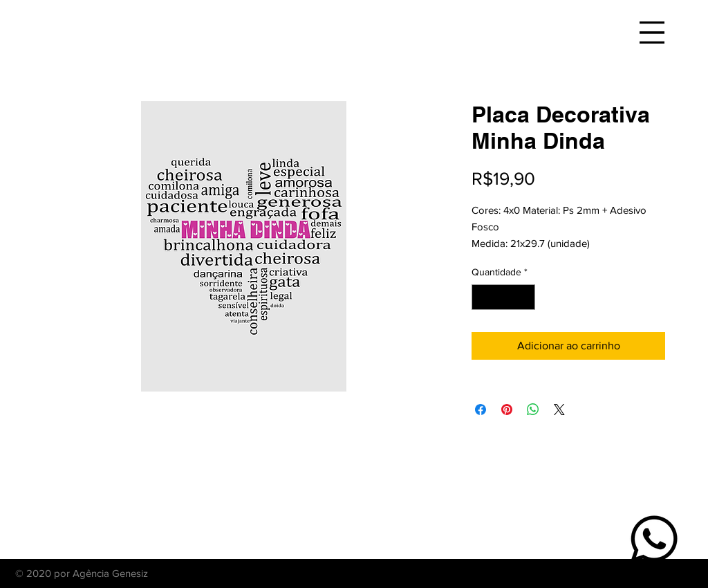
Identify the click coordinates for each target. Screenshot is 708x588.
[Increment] (524, 297)
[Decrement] (482, 297)
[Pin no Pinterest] (507, 410)
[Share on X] (559, 410)
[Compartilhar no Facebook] (481, 410)
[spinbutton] (503, 297)
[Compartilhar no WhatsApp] (533, 410)
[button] (652, 33)
